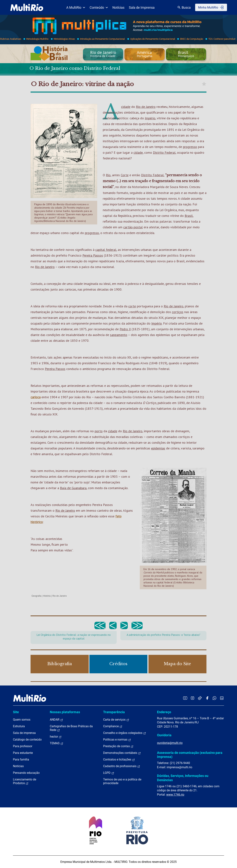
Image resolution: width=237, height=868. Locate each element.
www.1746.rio (175, 795)
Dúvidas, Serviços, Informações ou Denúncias (183, 778)
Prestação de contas (118, 746)
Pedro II (125, 329)
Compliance (113, 726)
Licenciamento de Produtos (25, 781)
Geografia (36, 596)
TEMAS (57, 743)
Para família (21, 759)
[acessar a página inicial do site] (27, 7)
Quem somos (22, 720)
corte (132, 306)
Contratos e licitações (119, 760)
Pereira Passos (93, 255)
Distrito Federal (164, 152)
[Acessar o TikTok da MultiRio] (200, 698)
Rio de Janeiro (146, 107)
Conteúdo (99, 7)
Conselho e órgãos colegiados (125, 733)
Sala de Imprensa (142, 7)
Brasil (189, 216)
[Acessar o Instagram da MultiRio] (192, 698)
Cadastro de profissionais (122, 766)
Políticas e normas (117, 740)
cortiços (178, 312)
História (47, 596)
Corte (125, 175)
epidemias (158, 448)
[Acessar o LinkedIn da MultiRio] (222, 698)
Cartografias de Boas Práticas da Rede (71, 728)
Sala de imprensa (24, 733)
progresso (190, 147)
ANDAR (56, 720)
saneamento (119, 335)
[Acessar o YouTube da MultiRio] (185, 698)
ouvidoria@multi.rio (170, 743)
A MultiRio (76, 7)
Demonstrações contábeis (122, 753)
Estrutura (19, 726)
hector (56, 737)
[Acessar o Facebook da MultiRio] (207, 698)
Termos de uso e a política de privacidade (122, 781)
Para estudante (23, 753)
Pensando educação (26, 773)
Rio (108, 175)
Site (16, 712)
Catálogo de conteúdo (27, 740)
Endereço (164, 712)
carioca (36, 397)
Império (150, 118)
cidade (126, 107)
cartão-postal (133, 227)
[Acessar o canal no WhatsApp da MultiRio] (215, 698)
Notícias (118, 7)
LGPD (109, 773)
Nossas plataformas (65, 712)
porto (99, 431)
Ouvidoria (164, 735)
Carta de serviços (116, 720)
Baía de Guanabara (73, 488)
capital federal (106, 250)
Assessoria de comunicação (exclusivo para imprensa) (190, 755)
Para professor (23, 746)
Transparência (114, 712)
